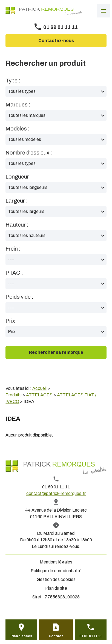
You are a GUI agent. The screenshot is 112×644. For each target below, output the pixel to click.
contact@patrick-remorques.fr (56, 493)
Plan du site (56, 588)
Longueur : (19, 177)
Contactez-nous (56, 41)
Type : (13, 81)
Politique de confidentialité (56, 571)
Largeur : (17, 201)
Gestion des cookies (56, 579)
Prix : (12, 321)
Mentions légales (56, 562)
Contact (56, 636)
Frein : (13, 249)
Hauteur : (17, 225)
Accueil (39, 388)
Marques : (18, 105)
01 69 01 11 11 (61, 27)
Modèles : (18, 129)
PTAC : (14, 273)
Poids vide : (19, 297)
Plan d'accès (21, 636)
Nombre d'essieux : (29, 153)
